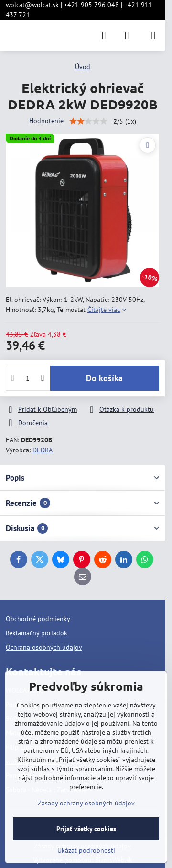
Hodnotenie (46, 121)
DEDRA (43, 450)
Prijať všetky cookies (86, 829)
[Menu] (153, 35)
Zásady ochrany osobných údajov (86, 803)
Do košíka (104, 378)
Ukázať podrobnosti (86, 850)
